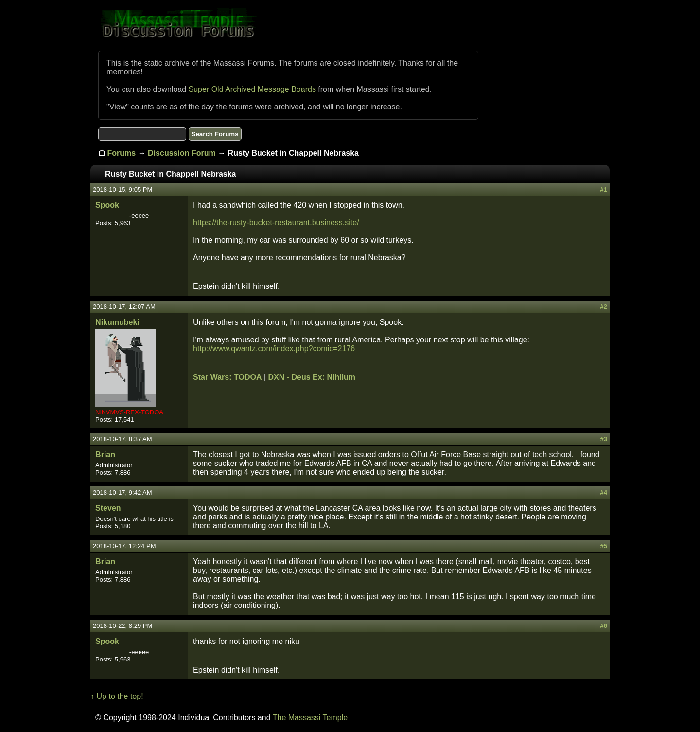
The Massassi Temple (310, 718)
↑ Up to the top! (117, 696)
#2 (603, 307)
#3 (603, 439)
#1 (603, 189)
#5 (603, 546)
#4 (603, 492)
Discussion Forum (182, 153)
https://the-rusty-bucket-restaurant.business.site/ (276, 223)
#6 (603, 626)
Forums (122, 153)
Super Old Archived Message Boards (252, 89)
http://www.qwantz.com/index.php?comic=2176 (274, 348)
